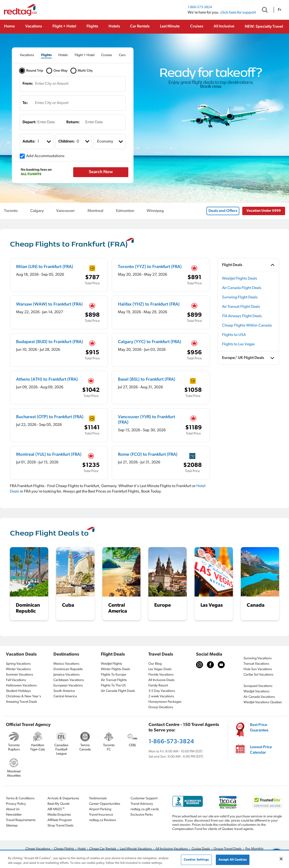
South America (64, 691)
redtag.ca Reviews (102, 820)
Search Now (101, 172)
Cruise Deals (201, 849)
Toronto (11, 211)
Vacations (34, 26)
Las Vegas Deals (160, 669)
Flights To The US (113, 686)
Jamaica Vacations (67, 675)
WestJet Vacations (256, 692)
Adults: (29, 142)
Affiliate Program (60, 820)
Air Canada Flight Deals (242, 288)
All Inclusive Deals (161, 680)
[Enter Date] (45, 122)
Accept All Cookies (233, 860)
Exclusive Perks (142, 815)
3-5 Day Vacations (162, 691)
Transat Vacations (256, 664)
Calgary (37, 211)
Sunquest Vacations (258, 686)
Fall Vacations (16, 680)
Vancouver (66, 211)
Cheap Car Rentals (103, 849)
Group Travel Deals (228, 849)
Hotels (114, 26)
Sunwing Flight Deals (240, 297)
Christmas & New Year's (23, 696)
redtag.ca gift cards (145, 809)
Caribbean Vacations (69, 680)
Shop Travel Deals (60, 826)
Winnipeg (155, 211)
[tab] (27, 55)
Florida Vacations (161, 675)
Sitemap (12, 826)
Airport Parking (100, 809)
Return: (73, 122)
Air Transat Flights (114, 680)
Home (9, 26)
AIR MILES (56, 809)
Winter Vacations (18, 669)
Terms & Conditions (20, 798)
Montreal (95, 211)
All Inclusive (224, 26)
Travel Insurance (101, 815)
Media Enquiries (59, 815)
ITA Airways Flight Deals (242, 316)
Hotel (82, 849)
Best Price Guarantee (259, 728)
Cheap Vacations (38, 849)
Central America (65, 696)
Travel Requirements (21, 820)
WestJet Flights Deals (240, 279)
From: (28, 84)
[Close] (281, 859)
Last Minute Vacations (136, 849)
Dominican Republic (68, 669)
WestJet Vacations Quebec (263, 702)
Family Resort (158, 686)
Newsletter (14, 815)
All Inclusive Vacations (172, 849)
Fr (279, 10)
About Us (13, 809)
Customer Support (144, 798)
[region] (144, 859)
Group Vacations (161, 707)
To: (25, 103)
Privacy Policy (16, 804)
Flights (92, 26)
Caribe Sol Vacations (258, 675)
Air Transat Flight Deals (241, 307)
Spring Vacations (18, 664)
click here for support (238, 13)
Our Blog (155, 664)
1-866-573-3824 (200, 7)
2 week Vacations (161, 696)
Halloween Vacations (21, 686)
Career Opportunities (105, 804)
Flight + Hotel (64, 26)
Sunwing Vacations (258, 658)
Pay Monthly (254, 849)
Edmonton (125, 211)
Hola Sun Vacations (258, 669)
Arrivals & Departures (63, 798)
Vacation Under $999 (264, 211)
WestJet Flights (111, 664)
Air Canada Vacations (259, 697)
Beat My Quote (58, 804)
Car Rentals (140, 26)
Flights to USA (234, 335)
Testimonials (98, 798)
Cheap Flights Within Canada (247, 326)
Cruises (197, 26)
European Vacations (68, 686)
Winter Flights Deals (115, 669)
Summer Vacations (20, 675)
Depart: (29, 122)
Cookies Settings (196, 860)
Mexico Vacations (66, 664)
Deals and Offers (223, 211)
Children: (67, 142)
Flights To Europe (113, 675)
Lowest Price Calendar (261, 750)
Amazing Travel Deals (22, 702)
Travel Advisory (142, 804)
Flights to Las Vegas (238, 344)
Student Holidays (18, 691)
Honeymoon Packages (165, 702)
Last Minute (170, 26)
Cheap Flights (64, 849)
